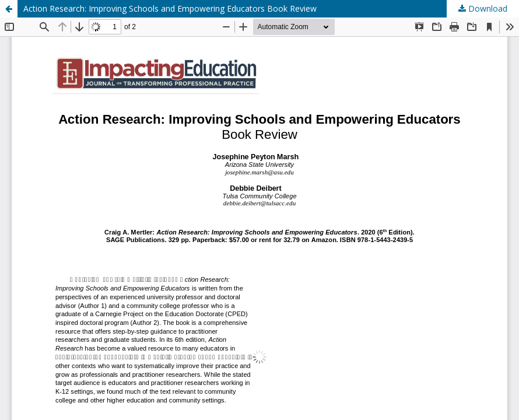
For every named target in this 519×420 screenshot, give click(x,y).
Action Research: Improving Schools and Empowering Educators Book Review (170, 8)
